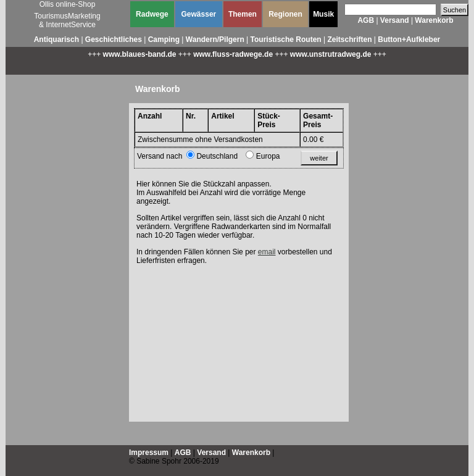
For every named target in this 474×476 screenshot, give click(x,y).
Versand (395, 20)
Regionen (285, 14)
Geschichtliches (114, 40)
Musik (323, 14)
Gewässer (199, 14)
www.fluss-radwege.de (233, 54)
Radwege (152, 14)
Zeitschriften (349, 40)
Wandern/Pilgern (215, 40)
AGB (366, 20)
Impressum (149, 453)
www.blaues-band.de (140, 54)
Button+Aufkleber (409, 40)
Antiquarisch (56, 40)
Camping (164, 40)
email (267, 252)
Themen (243, 14)
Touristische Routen (286, 40)
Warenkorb (434, 20)
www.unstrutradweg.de (331, 54)
